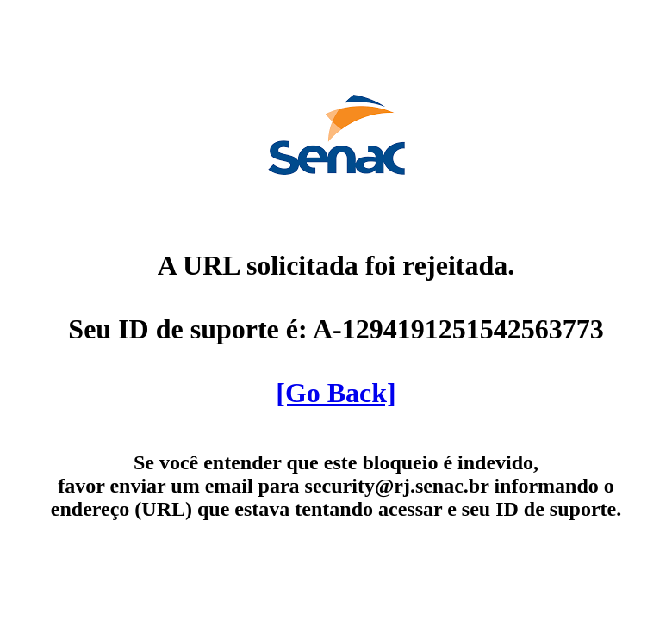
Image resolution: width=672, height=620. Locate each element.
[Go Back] (336, 393)
